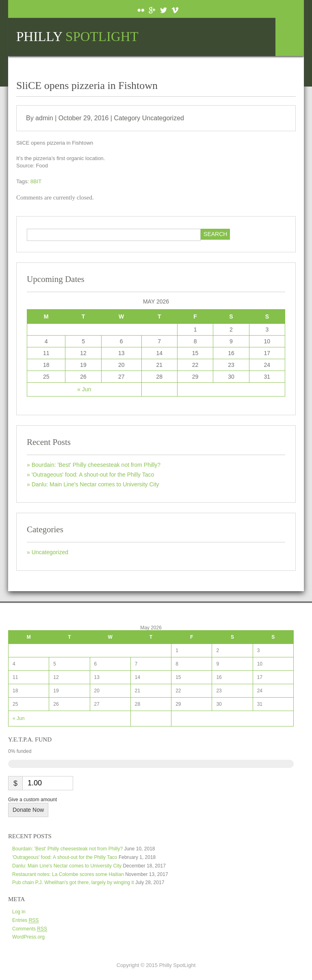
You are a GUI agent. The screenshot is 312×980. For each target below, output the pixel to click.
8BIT (36, 181)
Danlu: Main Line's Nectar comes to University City (95, 484)
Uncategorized (163, 118)
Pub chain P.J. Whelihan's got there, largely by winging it (73, 882)
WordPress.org (28, 937)
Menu (290, 37)
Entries (25, 920)
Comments (30, 929)
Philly (77, 37)
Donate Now (28, 810)
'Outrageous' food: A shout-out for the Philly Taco (93, 475)
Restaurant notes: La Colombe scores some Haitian (68, 874)
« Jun (84, 389)
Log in (19, 912)
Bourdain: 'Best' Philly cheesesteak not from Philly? (96, 465)
